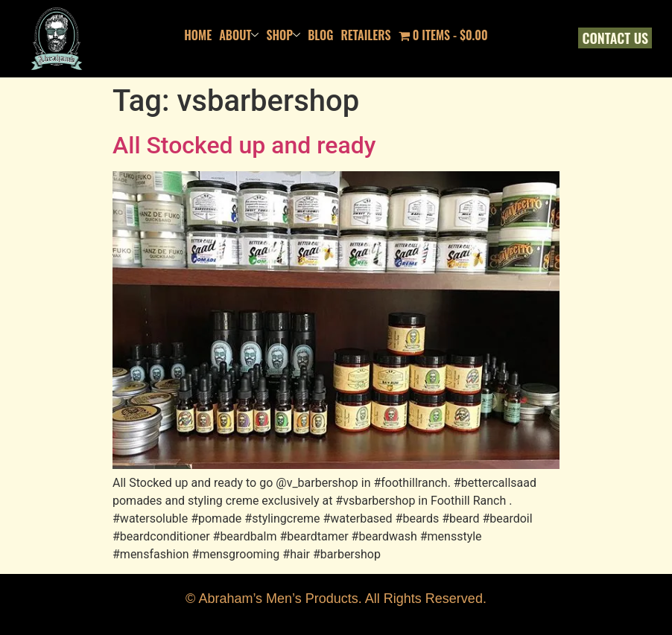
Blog (320, 35)
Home (198, 35)
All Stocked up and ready (244, 145)
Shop (283, 35)
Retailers (365, 35)
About (239, 35)
